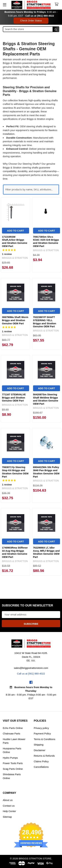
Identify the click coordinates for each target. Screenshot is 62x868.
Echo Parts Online (13, 728)
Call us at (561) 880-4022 (40, 16)
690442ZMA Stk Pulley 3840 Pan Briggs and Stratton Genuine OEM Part (46, 472)
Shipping (39, 745)
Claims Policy (41, 761)
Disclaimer (40, 750)
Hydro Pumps (10, 758)
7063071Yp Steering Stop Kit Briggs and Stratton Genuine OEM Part (15, 472)
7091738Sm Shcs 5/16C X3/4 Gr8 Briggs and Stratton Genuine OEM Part (46, 241)
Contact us (9, 806)
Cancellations (41, 767)
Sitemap (7, 817)
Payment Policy (42, 733)
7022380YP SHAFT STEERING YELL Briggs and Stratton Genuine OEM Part (45, 322)
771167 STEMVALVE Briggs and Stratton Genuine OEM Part (14, 398)
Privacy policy (41, 728)
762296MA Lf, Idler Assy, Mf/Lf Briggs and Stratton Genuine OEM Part (46, 552)
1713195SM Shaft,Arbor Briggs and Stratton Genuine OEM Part (15, 241)
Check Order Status (31, 20)
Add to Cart (15, 231)
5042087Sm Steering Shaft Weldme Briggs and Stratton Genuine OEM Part (46, 399)
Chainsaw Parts (11, 733)
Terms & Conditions (44, 739)
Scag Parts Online (13, 769)
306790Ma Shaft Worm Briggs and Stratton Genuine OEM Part (15, 320)
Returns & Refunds (44, 756)
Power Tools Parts (13, 763)
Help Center (9, 811)
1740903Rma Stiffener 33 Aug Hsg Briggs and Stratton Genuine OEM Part (15, 552)
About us (8, 800)
